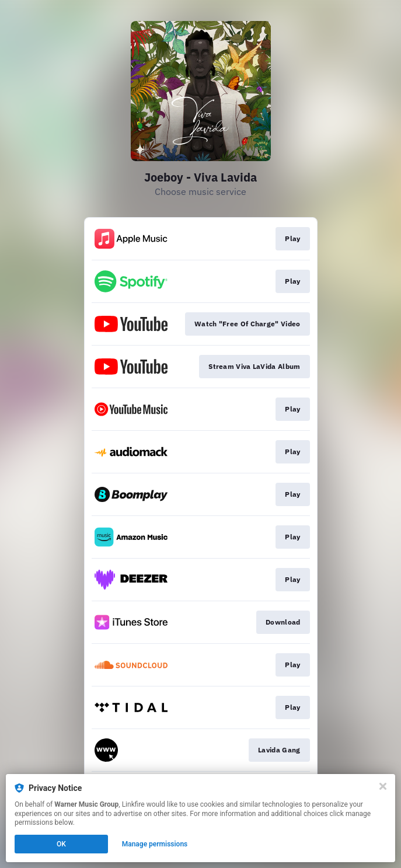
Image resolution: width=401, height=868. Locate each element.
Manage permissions (155, 844)
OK (61, 844)
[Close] (383, 786)
